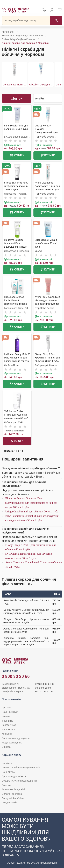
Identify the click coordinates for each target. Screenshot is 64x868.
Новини (6, 716)
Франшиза (7, 721)
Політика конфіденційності (16, 738)
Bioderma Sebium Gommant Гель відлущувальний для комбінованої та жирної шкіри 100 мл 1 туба (31, 503)
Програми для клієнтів (14, 776)
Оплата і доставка (12, 794)
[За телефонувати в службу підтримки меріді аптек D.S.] (44, 11)
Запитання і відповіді (13, 789)
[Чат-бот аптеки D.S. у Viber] (32, 841)
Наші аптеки (8, 772)
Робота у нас (9, 725)
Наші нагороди (10, 712)
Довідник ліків (9, 803)
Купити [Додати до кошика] (17, 156)
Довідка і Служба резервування (19, 781)
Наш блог (7, 763)
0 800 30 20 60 (16, 676)
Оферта (6, 747)
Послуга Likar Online (13, 798)
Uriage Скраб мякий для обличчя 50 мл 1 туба (32, 511)
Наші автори (9, 729)
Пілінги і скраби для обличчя (18, 39)
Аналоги (17, 441)
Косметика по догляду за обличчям (22, 36)
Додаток (6, 785)
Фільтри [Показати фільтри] (16, 99)
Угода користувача (12, 743)
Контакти (7, 734)
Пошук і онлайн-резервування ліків (21, 768)
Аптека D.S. (8, 32)
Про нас (6, 708)
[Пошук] (56, 21)
